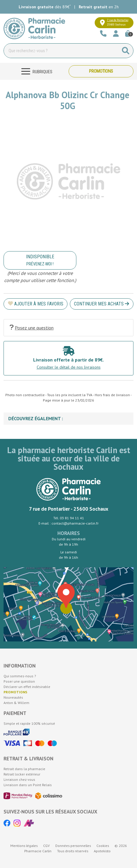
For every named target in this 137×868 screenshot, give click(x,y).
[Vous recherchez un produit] (61, 51)
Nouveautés (13, 697)
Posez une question (32, 328)
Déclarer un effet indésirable (27, 687)
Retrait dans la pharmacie (24, 769)
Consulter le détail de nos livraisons (69, 367)
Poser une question (19, 681)
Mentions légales (24, 846)
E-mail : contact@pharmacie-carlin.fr (68, 523)
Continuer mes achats (101, 304)
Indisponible (40, 260)
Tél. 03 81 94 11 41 (69, 518)
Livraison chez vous (19, 779)
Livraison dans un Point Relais (28, 785)
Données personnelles (73, 846)
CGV (46, 846)
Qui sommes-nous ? (20, 676)
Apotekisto (102, 851)
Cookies (103, 846)
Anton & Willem (16, 703)
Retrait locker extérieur (22, 774)
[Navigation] (36, 71)
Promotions (101, 71)
